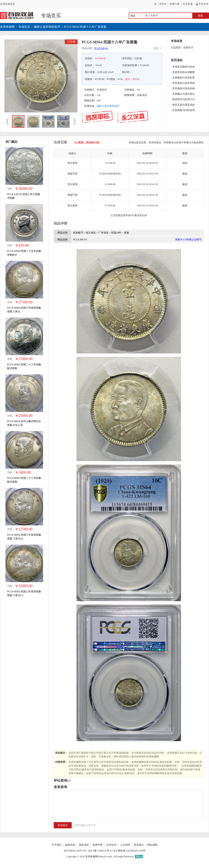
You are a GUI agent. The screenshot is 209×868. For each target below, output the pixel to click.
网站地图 (152, 845)
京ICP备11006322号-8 (100, 851)
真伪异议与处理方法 (184, 99)
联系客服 (188, 4)
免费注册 (175, 4)
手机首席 (202, 4)
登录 (164, 4)
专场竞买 (51, 16)
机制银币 (78, 233)
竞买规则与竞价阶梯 (184, 88)
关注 (158, 48)
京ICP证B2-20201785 (75, 851)
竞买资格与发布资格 (184, 83)
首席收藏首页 (8, 4)
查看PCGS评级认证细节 (188, 240)
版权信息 (70, 845)
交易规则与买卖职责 (184, 78)
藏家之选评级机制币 (47, 27)
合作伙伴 (111, 845)
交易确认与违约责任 (184, 94)
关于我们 (57, 845)
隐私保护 (84, 845)
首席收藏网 (7, 27)
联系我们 (139, 845)
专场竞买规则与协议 (184, 67)
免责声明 (98, 845)
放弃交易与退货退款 (184, 105)
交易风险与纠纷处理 (184, 110)
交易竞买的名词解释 (184, 72)
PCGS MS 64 (101, 48)
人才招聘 (125, 845)
